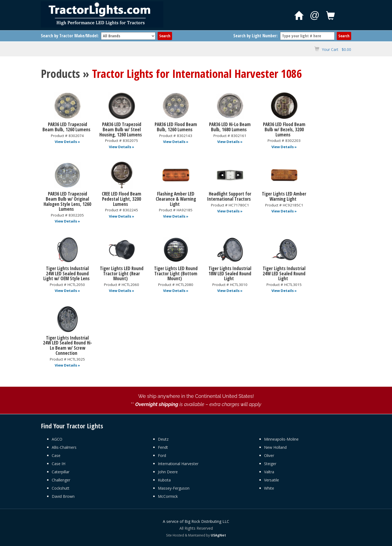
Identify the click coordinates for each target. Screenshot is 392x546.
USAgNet (218, 535)
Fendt (163, 447)
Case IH (59, 464)
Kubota (164, 480)
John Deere (168, 472)
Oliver (269, 455)
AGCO (57, 439)
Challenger (61, 480)
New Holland (275, 447)
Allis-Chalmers (64, 447)
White (269, 488)
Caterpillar (61, 472)
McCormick (168, 496)
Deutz (163, 439)
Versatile (272, 480)
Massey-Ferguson (174, 488)
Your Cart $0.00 (336, 49)
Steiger (270, 464)
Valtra (269, 472)
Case (56, 455)
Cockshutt (61, 488)
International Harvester (178, 464)
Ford (162, 455)
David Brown (63, 496)
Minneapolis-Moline (281, 439)
